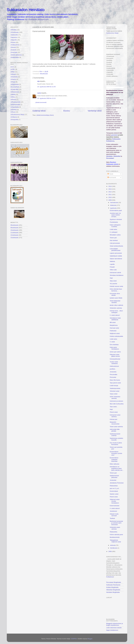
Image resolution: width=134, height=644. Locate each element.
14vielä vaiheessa (16, 55)
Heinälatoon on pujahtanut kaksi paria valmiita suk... (117, 468)
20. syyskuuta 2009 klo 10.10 (46, 98)
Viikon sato (113, 270)
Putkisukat (113, 331)
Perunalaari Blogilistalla (114, 582)
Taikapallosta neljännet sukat (115, 541)
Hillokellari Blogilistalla (113, 590)
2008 (110, 551)
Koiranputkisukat (115, 359)
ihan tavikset (114, 240)
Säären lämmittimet (116, 259)
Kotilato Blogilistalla (112, 587)
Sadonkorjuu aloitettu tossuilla (116, 439)
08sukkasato (14, 225)
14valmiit (13, 50)
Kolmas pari (114, 419)
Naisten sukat (114, 494)
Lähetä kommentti (41, 102)
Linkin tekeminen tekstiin (114, 628)
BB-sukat (113, 322)
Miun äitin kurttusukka (117, 404)
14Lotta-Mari (14, 89)
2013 (110, 189)
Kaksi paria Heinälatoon (114, 348)
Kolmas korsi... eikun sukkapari (116, 312)
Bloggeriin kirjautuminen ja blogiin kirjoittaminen (115, 624)
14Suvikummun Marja (17, 115)
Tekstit (110, 174)
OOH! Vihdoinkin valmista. (115, 397)
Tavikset (112, 518)
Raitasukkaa (114, 486)
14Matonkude (15, 92)
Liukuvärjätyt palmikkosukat (115, 250)
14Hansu (13, 79)
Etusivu (67, 111)
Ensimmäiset (114, 491)
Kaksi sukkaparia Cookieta (115, 226)
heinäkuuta (114, 548)
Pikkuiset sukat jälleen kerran (115, 355)
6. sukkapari (114, 232)
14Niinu (13, 97)
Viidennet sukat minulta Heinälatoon (115, 501)
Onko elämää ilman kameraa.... (116, 290)
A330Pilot (74, 639)
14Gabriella (14, 77)
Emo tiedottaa (114, 345)
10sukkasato (14, 230)
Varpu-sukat (114, 394)
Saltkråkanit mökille (116, 256)
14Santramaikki (15, 105)
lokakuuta (113, 205)
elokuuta (113, 545)
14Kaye (13, 82)
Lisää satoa (113, 229)
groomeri (114, 135)
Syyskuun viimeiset (116, 219)
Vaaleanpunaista (115, 388)
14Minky (13, 94)
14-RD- (13, 69)
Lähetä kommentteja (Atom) (45, 115)
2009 (110, 200)
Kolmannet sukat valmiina (115, 416)
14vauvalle (14, 52)
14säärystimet (15, 45)
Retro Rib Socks (115, 380)
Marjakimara (114, 325)
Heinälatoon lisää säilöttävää (115, 319)
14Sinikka (14, 110)
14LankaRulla (15, 87)
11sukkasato (14, 233)
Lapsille (112, 264)
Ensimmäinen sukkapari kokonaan (114, 459)
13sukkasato (14, 238)
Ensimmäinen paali (116, 210)
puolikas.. (113, 369)
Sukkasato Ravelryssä (113, 585)
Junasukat (113, 480)
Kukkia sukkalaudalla (116, 336)
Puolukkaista (114, 222)
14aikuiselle (14, 35)
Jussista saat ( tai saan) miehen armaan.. (115, 215)
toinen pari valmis (115, 352)
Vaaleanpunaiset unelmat (115, 435)
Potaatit (112, 267)
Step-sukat (113, 281)
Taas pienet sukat (115, 383)
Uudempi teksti (39, 111)
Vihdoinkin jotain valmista (115, 528)
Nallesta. (113, 261)
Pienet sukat (114, 412)
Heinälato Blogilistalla (113, 592)
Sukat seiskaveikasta (116, 246)
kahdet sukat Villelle (116, 298)
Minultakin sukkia (115, 235)
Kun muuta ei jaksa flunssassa (116, 444)
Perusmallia (114, 375)
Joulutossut (113, 511)
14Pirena (13, 99)
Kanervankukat (115, 506)
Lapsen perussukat (116, 253)
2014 (110, 186)
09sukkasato (44, 74)
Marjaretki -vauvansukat (115, 423)
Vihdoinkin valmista (116, 308)
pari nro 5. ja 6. (115, 488)
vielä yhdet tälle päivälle (115, 430)
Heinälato (109, 156)
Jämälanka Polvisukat (117, 483)
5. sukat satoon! (115, 315)
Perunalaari (110, 158)
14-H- (12, 67)
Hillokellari (117, 156)
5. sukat (112, 342)
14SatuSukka (15, 107)
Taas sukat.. (114, 407)
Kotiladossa (110, 577)
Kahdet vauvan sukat (116, 286)
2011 (110, 195)
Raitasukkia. (114, 532)
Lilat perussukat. (115, 243)
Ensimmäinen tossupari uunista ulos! (116, 453)
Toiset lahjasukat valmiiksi (115, 302)
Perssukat (113, 377)
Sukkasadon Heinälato (26, 10)
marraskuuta (114, 203)
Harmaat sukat (114, 328)
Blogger (90, 639)
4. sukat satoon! (115, 508)
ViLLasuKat (113, 284)
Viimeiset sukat (115, 391)
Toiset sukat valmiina (116, 427)
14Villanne (14, 117)
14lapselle (14, 40)
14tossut (13, 47)
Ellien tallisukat (114, 464)
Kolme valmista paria (116, 535)
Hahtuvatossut (114, 366)
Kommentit (112, 178)
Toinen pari (113, 238)
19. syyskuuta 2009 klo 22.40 (46, 87)
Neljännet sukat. (115, 333)
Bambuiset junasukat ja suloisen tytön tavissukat (116, 523)
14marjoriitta (14, 120)
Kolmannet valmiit (115, 273)
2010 (110, 197)
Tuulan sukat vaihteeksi (114, 363)
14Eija (12, 72)
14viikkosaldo (15, 57)
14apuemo (14, 37)
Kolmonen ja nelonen (116, 401)
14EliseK (13, 74)
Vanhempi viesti (95, 111)
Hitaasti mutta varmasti (114, 515)
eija (38, 81)
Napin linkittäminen (112, 630)
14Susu (13, 112)
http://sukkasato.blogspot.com (37, 19)
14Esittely (14, 30)
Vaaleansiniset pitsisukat (114, 476)
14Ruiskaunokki (15, 102)
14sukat (13, 42)
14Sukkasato (15, 32)
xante (39, 93)
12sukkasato (14, 235)
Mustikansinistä (115, 537)
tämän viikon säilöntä (116, 305)
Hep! (111, 278)
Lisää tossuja (114, 386)
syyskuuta (113, 208)
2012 (110, 192)
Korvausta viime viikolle (115, 294)
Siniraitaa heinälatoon (117, 275)
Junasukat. (113, 372)
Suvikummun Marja (112, 33)
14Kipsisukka (15, 84)
